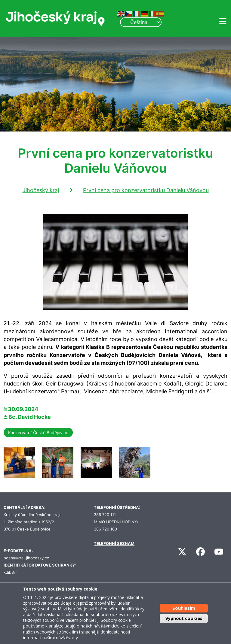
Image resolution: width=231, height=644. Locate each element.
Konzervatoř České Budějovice (38, 432)
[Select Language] (141, 22)
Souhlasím (184, 608)
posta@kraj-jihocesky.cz (26, 558)
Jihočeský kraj (41, 190)
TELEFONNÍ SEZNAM (114, 544)
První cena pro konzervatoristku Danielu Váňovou (146, 190)
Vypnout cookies (184, 618)
